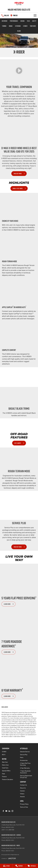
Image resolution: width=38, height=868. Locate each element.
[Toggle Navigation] (35, 15)
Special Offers (6, 771)
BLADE (19, 31)
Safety (34, 21)
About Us (23, 788)
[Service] (19, 866)
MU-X (4, 755)
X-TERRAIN (18, 26)
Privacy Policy (24, 804)
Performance (14, 21)
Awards (22, 797)
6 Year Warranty (25, 768)
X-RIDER (25, 26)
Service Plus (24, 755)
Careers (22, 791)
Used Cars (5, 768)
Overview (5, 21)
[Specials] (32, 866)
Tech (28, 21)
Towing (4, 26)
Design (22, 21)
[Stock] (6, 866)
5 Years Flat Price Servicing (25, 764)
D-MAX (4, 752)
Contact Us (23, 785)
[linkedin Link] (9, 811)
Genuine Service (25, 752)
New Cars (5, 762)
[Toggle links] (9, 858)
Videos (22, 794)
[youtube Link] (6, 811)
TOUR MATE (33, 26)
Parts (22, 758)
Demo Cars (5, 765)
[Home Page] (19, 4)
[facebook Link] (3, 811)
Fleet (3, 774)
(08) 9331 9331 (10, 827)
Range (11, 26)
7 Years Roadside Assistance (25, 772)
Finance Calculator (8, 779)
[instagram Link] (12, 811)
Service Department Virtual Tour (26, 777)
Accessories (24, 760)
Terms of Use (24, 807)
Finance (4, 777)
